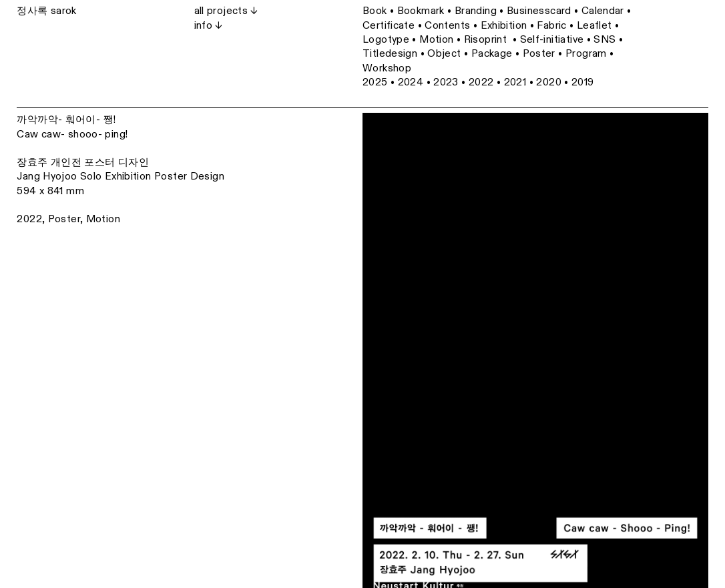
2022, (31, 219)
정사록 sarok (46, 11)
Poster (64, 219)
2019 (583, 82)
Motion (103, 219)
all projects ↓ (226, 11)
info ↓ (208, 25)
